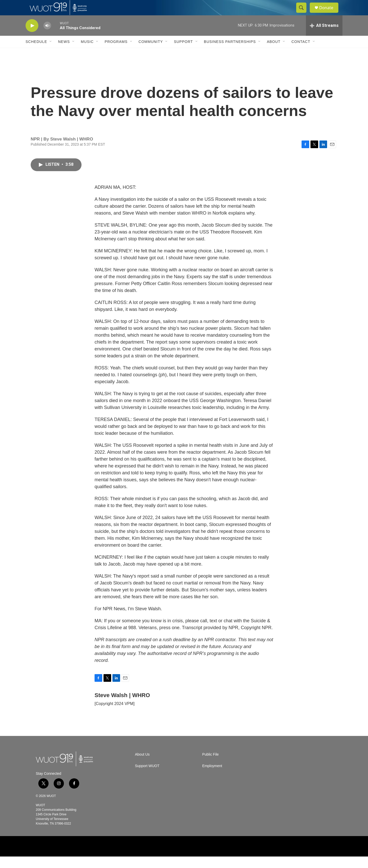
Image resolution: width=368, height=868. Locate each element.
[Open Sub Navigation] (51, 53)
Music (87, 53)
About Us (142, 766)
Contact (301, 53)
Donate (329, 13)
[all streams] (324, 37)
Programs (116, 53)
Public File (210, 766)
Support (183, 53)
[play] (32, 37)
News (64, 53)
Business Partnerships (230, 53)
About (274, 53)
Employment (212, 777)
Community (151, 53)
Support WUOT (147, 777)
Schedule (36, 53)
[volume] (47, 37)
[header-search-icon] (304, 14)
